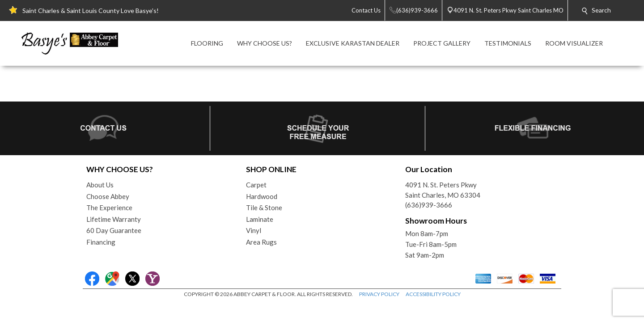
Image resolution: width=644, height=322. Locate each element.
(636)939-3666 (429, 205)
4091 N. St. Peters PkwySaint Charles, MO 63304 (443, 190)
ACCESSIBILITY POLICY (433, 294)
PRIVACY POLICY (379, 294)
